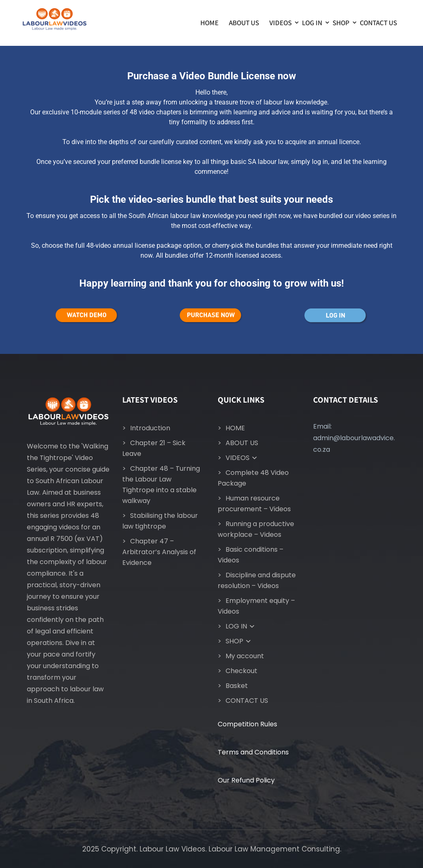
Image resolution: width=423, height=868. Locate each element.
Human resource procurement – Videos (254, 504)
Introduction (150, 428)
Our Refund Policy (246, 780)
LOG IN (312, 23)
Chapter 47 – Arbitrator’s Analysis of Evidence (159, 552)
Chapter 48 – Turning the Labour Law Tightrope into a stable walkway (161, 485)
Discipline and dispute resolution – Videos (257, 580)
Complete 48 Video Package (253, 478)
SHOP (341, 23)
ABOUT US (244, 23)
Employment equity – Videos (256, 606)
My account (245, 656)
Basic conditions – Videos (251, 555)
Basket (237, 686)
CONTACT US (378, 23)
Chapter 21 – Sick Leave (154, 448)
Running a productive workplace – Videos (256, 529)
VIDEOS (280, 23)
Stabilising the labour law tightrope (160, 521)
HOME (209, 23)
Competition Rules (247, 724)
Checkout (241, 671)
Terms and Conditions (253, 752)
